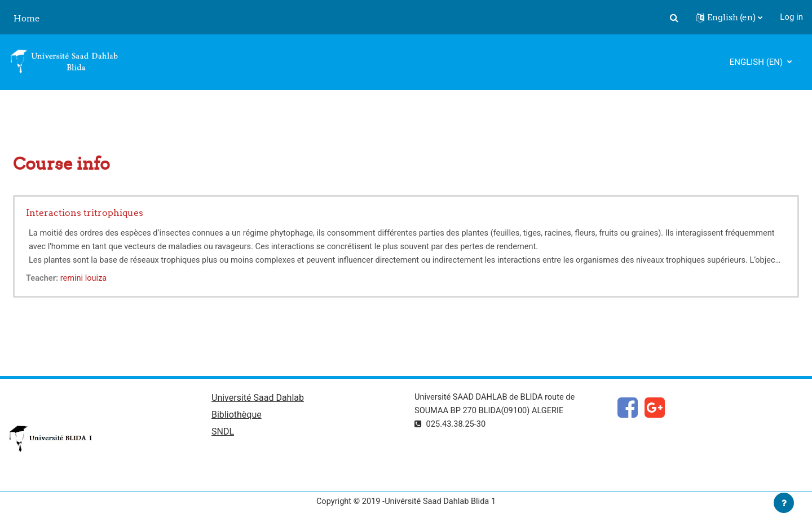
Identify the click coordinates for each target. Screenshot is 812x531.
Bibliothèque (237, 416)
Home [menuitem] (27, 18)
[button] (674, 17)
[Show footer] (784, 503)
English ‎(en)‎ (757, 62)
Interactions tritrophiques (85, 213)
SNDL (223, 433)
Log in (791, 17)
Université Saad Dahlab (258, 399)
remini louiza (85, 278)
